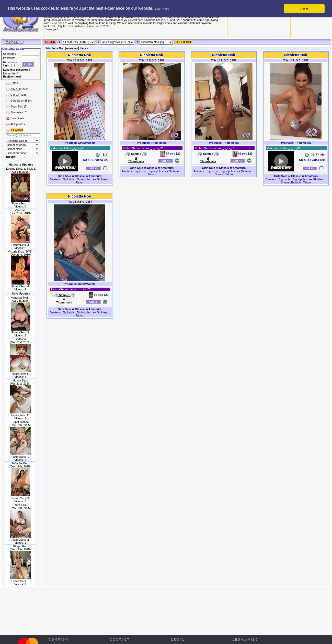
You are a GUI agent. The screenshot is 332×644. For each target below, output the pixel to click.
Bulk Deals (17, 118)
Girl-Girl (15, 95)
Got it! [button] (304, 9)
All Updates (17, 124)
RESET (11, 157)
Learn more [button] (162, 9)
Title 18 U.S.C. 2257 (80, 60)
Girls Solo (17, 101)
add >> (93, 168)
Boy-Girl (16, 89)
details (85, 48)
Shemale (16, 112)
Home (14, 83)
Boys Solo (17, 106)
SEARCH (17, 130)
